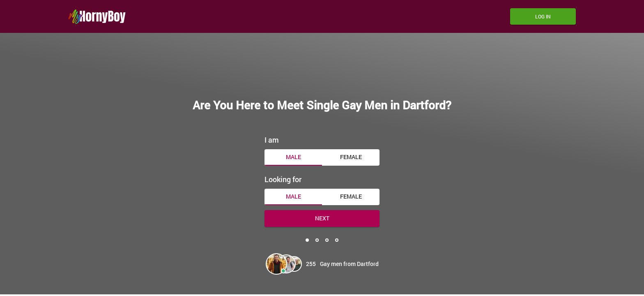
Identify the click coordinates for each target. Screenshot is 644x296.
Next (322, 218)
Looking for (283, 179)
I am (272, 140)
